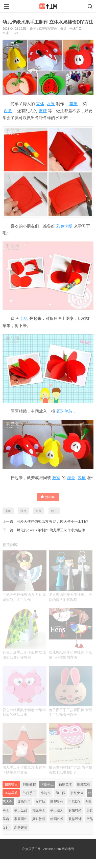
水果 (51, 104)
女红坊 (40, 802)
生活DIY (75, 802)
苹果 (74, 104)
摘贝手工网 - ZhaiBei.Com (43, 849)
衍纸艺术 (65, 784)
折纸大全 (77, 793)
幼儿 (54, 511)
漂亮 (71, 478)
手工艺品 (21, 810)
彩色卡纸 (64, 226)
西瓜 (8, 111)
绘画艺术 (57, 819)
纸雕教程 (84, 784)
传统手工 (39, 810)
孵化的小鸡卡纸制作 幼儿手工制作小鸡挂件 (51, 530)
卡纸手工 (76, 29)
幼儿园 (61, 793)
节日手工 (29, 793)
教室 (56, 478)
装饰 (82, 478)
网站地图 (68, 849)
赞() (48, 497)
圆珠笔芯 (64, 411)
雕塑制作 (57, 802)
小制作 (46, 793)
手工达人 (57, 810)
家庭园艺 (21, 819)
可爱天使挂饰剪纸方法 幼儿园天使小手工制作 (53, 521)
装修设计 (75, 819)
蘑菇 (43, 111)
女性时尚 (75, 810)
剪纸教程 (29, 784)
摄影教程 (39, 819)
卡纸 (24, 318)
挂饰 (23, 511)
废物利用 (24, 802)
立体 (40, 104)
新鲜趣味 (21, 828)
